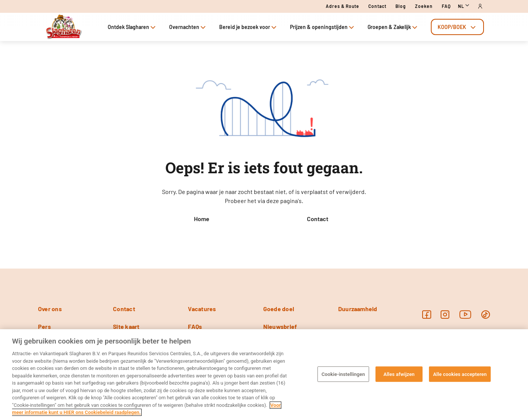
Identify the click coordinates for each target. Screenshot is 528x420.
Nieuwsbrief (280, 326)
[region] (264, 375)
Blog (401, 6)
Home (202, 219)
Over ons (50, 309)
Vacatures (202, 309)
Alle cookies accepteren (460, 374)
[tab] (457, 27)
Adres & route (343, 6)
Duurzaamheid (358, 309)
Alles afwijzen (399, 374)
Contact (377, 6)
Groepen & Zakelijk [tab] (393, 27)
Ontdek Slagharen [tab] (132, 27)
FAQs (195, 326)
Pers (44, 326)
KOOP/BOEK (457, 27)
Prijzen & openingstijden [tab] (323, 27)
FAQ (446, 6)
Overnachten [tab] (188, 27)
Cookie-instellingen (343, 374)
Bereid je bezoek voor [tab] (249, 27)
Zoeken (424, 6)
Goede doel (279, 309)
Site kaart (126, 326)
